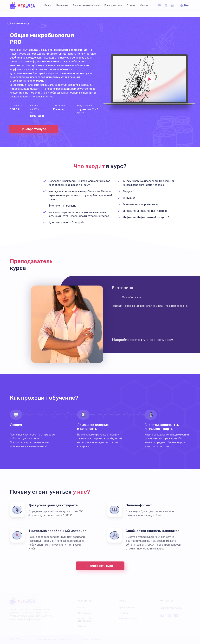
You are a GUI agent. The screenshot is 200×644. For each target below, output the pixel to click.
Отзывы (131, 5)
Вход (187, 6)
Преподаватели (113, 5)
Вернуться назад (19, 24)
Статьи (144, 5)
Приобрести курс (33, 129)
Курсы (48, 5)
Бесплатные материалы (86, 5)
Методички (62, 5)
